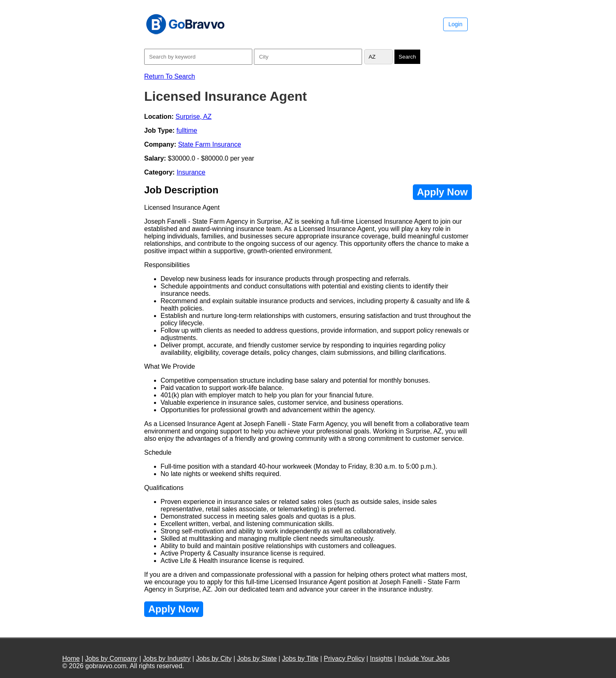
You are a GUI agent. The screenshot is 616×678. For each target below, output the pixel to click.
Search (407, 57)
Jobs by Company (111, 659)
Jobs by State (257, 659)
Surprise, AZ (193, 117)
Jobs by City (214, 659)
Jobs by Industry (167, 659)
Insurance (191, 172)
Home (71, 659)
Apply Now (442, 192)
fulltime (187, 130)
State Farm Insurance (210, 144)
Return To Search (170, 76)
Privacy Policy (344, 659)
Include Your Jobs (423, 659)
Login (455, 24)
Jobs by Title (300, 659)
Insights (381, 659)
